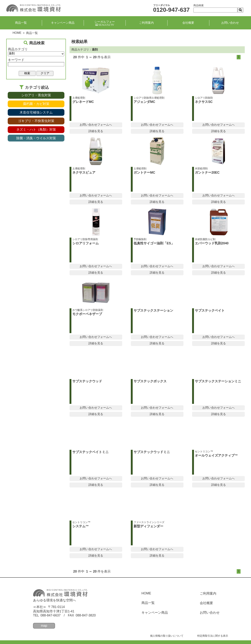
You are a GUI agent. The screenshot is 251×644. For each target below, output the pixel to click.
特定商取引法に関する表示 (213, 636)
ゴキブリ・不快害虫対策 (36, 121)
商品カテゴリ (18, 49)
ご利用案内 (146, 23)
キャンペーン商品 (63, 23)
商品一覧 (21, 23)
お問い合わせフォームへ (96, 125)
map (44, 626)
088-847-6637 (50, 615)
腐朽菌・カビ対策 (36, 104)
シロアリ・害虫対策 (36, 95)
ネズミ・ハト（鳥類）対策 (36, 130)
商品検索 (199, 5)
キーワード (16, 60)
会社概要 (188, 23)
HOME (17, 33)
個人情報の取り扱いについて (167, 636)
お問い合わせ (230, 23)
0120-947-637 (171, 10)
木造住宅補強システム (36, 112)
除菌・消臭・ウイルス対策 (36, 138)
